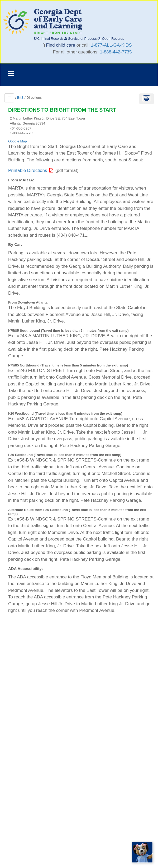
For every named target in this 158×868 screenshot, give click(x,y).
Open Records (111, 39)
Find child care (61, 45)
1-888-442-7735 (116, 52)
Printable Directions (32, 170)
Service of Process (81, 39)
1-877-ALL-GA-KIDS (111, 45)
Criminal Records (49, 39)
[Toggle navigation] (11, 74)
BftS (20, 98)
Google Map (18, 141)
